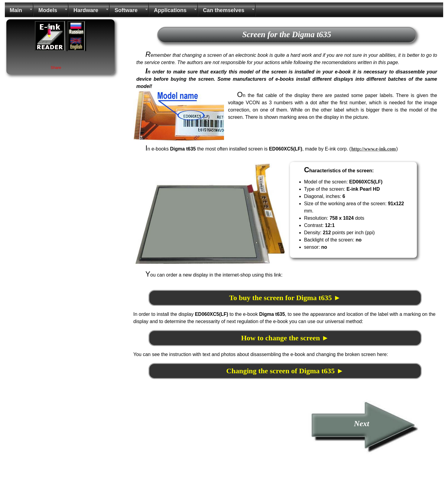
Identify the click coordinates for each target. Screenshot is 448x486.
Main (16, 10)
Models (48, 10)
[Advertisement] (184, 441)
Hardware (86, 10)
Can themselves (224, 10)
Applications (170, 10)
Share (56, 68)
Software (126, 10)
